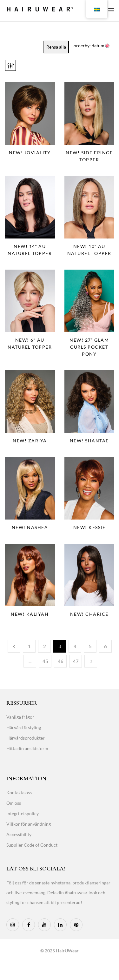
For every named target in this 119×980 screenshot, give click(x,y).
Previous (14, 646)
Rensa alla (56, 47)
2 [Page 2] (45, 646)
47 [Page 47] (76, 661)
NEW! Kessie (89, 527)
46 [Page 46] (61, 661)
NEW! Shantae (89, 441)
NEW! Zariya (30, 441)
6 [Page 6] (106, 646)
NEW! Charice (89, 614)
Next (91, 661)
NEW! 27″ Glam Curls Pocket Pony (89, 347)
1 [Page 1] (29, 646)
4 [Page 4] (75, 646)
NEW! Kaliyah (30, 614)
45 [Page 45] (45, 661)
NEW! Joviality (30, 153)
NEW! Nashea (30, 527)
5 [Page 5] (90, 646)
